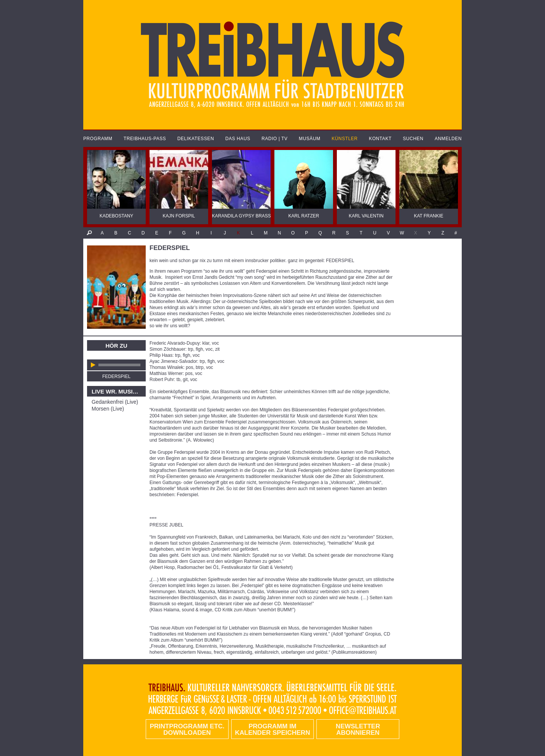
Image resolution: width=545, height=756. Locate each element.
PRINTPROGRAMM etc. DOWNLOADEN (187, 729)
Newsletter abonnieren (358, 729)
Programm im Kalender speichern (272, 729)
